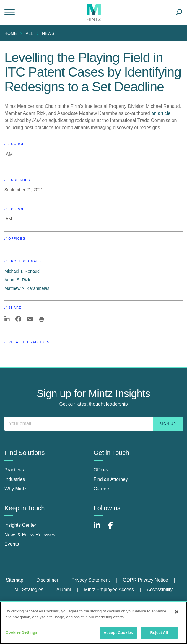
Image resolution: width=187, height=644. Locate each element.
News (48, 33)
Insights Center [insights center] (20, 525)
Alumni (64, 589)
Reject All (159, 633)
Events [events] (12, 544)
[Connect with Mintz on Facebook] (114, 528)
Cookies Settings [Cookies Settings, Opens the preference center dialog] (22, 632)
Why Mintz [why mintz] (16, 489)
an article (161, 113)
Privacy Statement (91, 580)
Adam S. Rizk (17, 280)
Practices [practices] (14, 470)
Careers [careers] (102, 489)
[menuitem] (12, 33)
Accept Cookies (118, 633)
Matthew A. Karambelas (27, 288)
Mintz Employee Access (109, 589)
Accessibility (160, 589)
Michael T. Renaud (22, 271)
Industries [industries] (15, 479)
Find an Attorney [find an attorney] (111, 479)
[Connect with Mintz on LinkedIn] (100, 528)
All (29, 33)
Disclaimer (47, 580)
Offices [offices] (101, 470)
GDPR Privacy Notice (145, 580)
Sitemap (15, 580)
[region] (93, 623)
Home (11, 33)
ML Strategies (29, 589)
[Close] (177, 612)
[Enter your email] (93, 424)
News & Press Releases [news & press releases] (30, 535)
